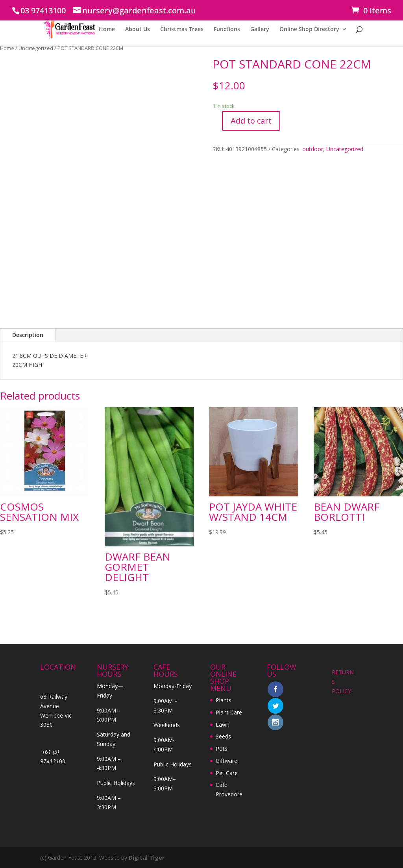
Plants (224, 700)
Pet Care (227, 773)
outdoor (313, 149)
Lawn (223, 725)
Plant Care (229, 712)
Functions (227, 30)
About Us (138, 30)
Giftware (226, 761)
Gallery (260, 30)
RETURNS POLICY (343, 682)
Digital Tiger (147, 858)
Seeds (223, 736)
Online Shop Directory (309, 30)
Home (107, 30)
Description (28, 335)
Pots (222, 749)
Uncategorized (36, 48)
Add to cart (251, 121)
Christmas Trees (182, 30)
